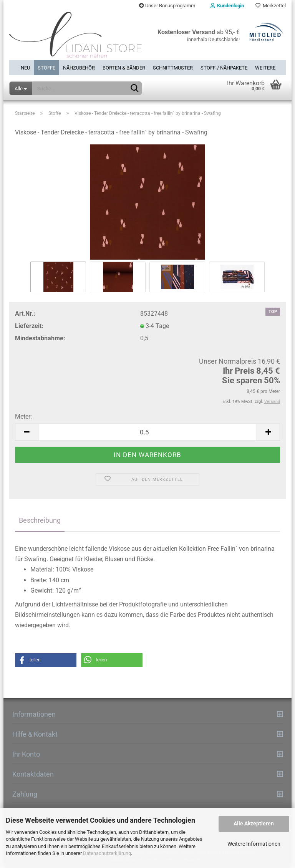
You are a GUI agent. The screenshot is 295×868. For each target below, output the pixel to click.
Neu (25, 68)
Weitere (265, 68)
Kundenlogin (227, 6)
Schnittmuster (173, 68)
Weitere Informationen (254, 844)
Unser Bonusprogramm (167, 6)
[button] (46, 660)
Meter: (23, 417)
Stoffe (46, 68)
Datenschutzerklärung (107, 853)
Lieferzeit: (29, 326)
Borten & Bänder (124, 68)
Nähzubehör (79, 68)
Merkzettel (271, 6)
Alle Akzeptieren (254, 823)
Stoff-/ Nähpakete (224, 68)
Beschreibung (40, 520)
